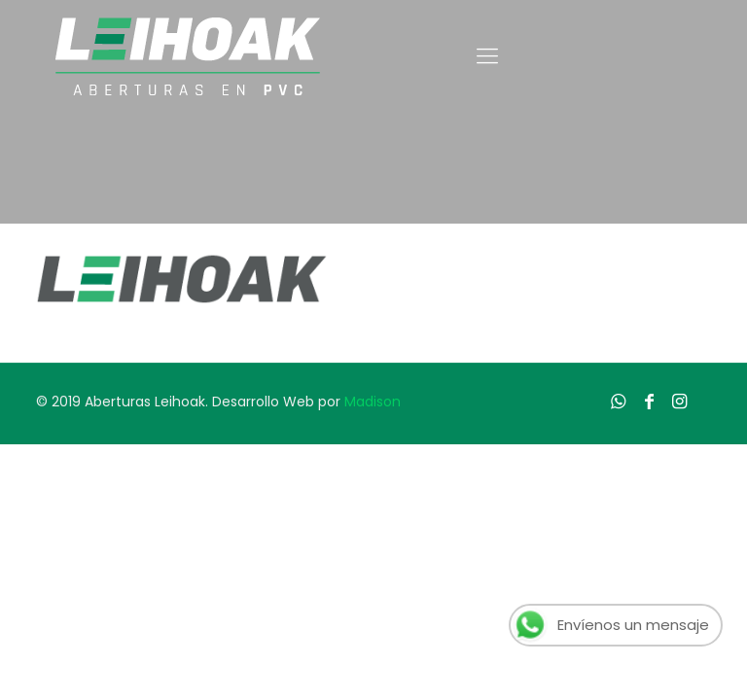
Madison (373, 402)
